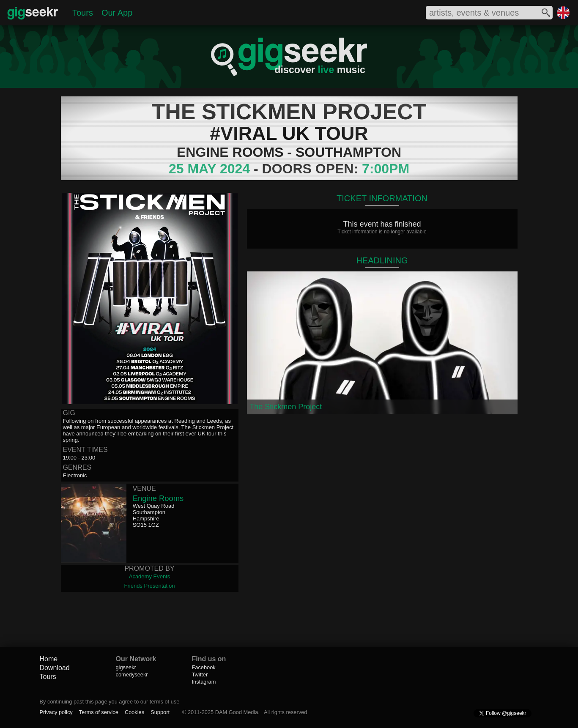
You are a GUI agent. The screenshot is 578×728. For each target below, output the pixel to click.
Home (49, 659)
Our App (117, 13)
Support (160, 712)
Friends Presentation (150, 586)
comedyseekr (132, 675)
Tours (83, 13)
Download (55, 668)
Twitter (200, 675)
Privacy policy (56, 712)
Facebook (204, 667)
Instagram (204, 682)
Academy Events (150, 576)
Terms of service (99, 712)
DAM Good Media (237, 712)
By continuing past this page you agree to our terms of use (110, 702)
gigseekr (126, 667)
